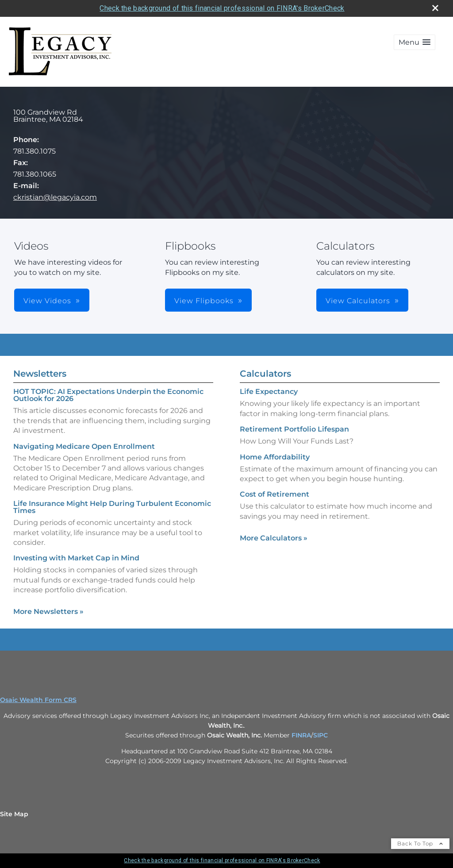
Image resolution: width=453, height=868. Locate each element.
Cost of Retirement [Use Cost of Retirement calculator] (274, 494)
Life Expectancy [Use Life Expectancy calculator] (269, 392)
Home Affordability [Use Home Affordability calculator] (275, 457)
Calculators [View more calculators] (265, 374)
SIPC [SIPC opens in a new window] (321, 735)
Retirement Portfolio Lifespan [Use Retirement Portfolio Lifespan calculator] (294, 429)
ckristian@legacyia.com (55, 197)
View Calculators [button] (358, 301)
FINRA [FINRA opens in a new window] (301, 735)
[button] (415, 42)
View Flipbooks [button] (204, 301)
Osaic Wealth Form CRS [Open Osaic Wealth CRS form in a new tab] (38, 700)
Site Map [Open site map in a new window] (14, 814)
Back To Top (420, 843)
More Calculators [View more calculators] (274, 538)
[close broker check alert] (435, 8)
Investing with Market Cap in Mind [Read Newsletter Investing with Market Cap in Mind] (76, 558)
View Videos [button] (47, 301)
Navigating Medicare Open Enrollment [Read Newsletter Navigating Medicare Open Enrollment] (84, 446)
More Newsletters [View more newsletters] (48, 611)
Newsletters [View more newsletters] (40, 374)
